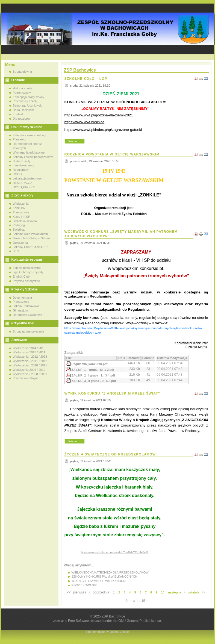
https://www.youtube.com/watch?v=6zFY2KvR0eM (115, 552)
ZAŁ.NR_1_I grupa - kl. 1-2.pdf (93, 370)
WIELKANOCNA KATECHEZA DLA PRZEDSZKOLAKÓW (110, 572)
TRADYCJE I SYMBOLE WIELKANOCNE (100, 581)
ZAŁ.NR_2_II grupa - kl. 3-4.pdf (93, 375)
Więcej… (74, 141)
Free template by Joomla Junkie (108, 632)
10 (163, 592)
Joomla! (59, 621)
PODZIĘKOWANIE (84, 585)
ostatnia (193, 592)
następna (175, 592)
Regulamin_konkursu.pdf (90, 364)
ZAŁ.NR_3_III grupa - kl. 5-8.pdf (94, 381)
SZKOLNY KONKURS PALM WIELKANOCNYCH (104, 577)
